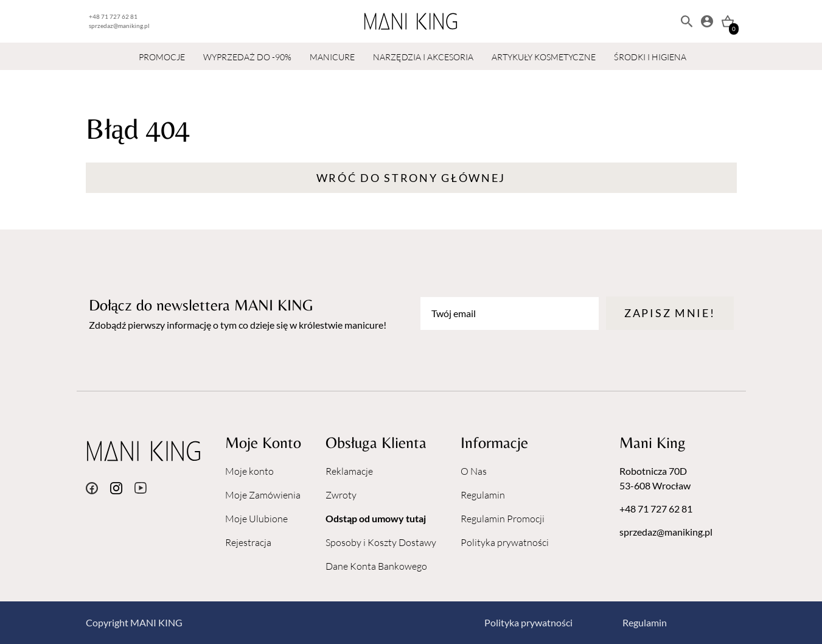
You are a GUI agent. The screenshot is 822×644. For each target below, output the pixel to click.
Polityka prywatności (505, 542)
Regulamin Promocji (503, 519)
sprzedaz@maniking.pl (119, 26)
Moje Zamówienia (263, 495)
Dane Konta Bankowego (376, 566)
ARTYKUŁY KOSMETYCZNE (544, 57)
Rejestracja (248, 542)
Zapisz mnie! (670, 313)
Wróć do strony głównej (411, 178)
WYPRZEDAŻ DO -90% (247, 57)
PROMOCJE (162, 57)
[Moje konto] (707, 21)
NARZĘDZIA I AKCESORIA (423, 57)
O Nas (474, 471)
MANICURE (332, 57)
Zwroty (341, 495)
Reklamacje (349, 471)
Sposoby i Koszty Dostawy (381, 542)
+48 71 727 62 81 (113, 16)
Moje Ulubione (256, 519)
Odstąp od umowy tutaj (376, 518)
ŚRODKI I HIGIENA (650, 57)
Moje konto (249, 471)
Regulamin (483, 495)
